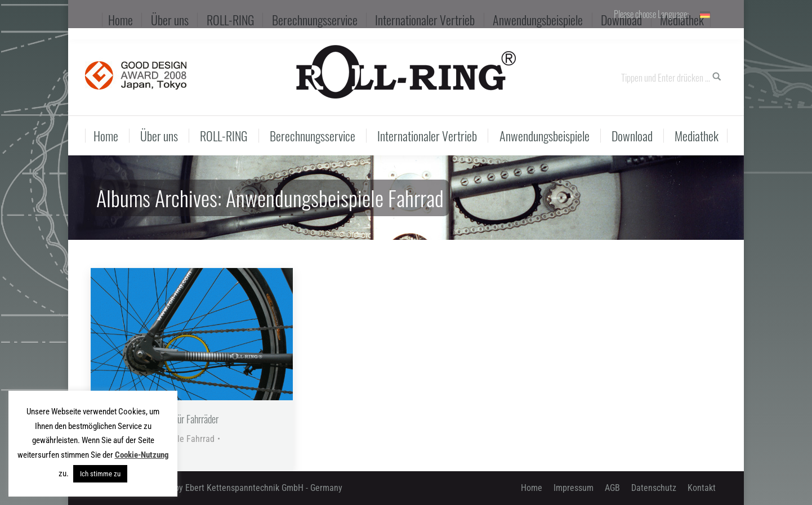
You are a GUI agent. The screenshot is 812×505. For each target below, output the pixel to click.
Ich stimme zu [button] (100, 474)
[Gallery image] (192, 334)
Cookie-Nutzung (142, 455)
